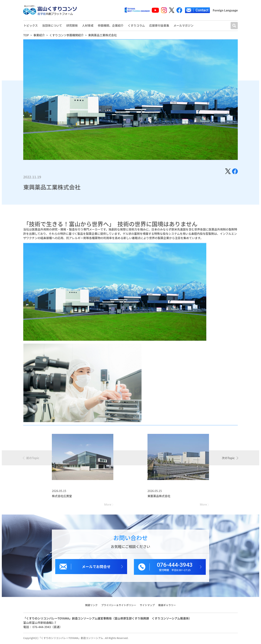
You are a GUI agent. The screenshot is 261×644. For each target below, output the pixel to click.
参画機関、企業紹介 (112, 26)
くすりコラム (138, 26)
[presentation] (31, 459)
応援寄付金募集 (161, 26)
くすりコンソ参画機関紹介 (67, 36)
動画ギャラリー (167, 606)
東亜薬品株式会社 (159, 497)
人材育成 (89, 26)
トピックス (31, 26)
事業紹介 (39, 36)
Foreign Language (225, 10)
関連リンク (91, 606)
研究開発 (73, 26)
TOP (26, 36)
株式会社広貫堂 (62, 497)
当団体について (52, 26)
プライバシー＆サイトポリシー (119, 606)
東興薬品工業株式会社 (102, 36)
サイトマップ (147, 606)
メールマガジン (186, 26)
